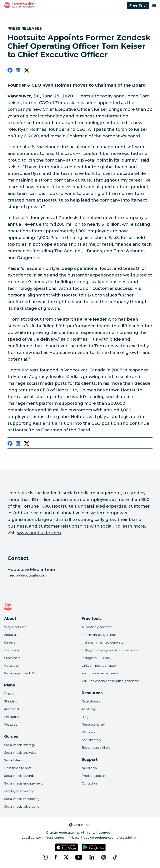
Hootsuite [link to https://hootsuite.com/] (88, 96)
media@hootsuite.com (27, 575)
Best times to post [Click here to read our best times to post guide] (18, 768)
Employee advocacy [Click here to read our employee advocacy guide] (19, 791)
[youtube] (79, 857)
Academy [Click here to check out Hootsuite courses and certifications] (89, 709)
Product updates (94, 776)
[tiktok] (115, 857)
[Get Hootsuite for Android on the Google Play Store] (94, 847)
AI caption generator (97, 627)
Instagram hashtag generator (103, 643)
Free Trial (138, 6)
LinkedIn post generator (99, 666)
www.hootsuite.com (39, 533)
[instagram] (45, 857)
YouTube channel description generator (110, 681)
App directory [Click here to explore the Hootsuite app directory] (91, 740)
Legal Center (31, 838)
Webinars (88, 732)
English (79, 825)
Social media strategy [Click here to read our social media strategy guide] (20, 745)
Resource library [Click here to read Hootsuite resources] (93, 725)
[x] (66, 857)
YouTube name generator (100, 673)
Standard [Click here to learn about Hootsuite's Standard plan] (11, 701)
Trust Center (55, 838)
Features (11, 725)
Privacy (74, 838)
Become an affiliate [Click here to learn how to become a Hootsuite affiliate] (96, 748)
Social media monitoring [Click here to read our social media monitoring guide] (22, 799)
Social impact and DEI (20, 673)
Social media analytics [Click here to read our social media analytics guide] (20, 753)
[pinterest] (104, 857)
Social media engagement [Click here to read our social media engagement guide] (24, 783)
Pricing (9, 694)
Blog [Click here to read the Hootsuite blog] (85, 717)
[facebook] (10, 71)
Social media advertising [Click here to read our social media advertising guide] (22, 807)
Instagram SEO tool (96, 658)
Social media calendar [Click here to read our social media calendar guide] (20, 776)
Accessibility (127, 838)
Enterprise (12, 717)
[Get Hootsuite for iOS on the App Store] (66, 847)
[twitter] (27, 71)
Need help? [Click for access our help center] (90, 768)
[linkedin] (18, 71)
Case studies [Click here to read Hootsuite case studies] (91, 701)
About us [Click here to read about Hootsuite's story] (11, 635)
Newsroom (12, 666)
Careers (10, 643)
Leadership (12, 650)
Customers (12, 658)
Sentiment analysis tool (99, 635)
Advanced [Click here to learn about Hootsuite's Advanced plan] (11, 709)
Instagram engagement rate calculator (110, 650)
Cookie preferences (98, 838)
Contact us (90, 783)
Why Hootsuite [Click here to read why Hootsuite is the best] (15, 627)
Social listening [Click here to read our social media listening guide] (15, 760)
